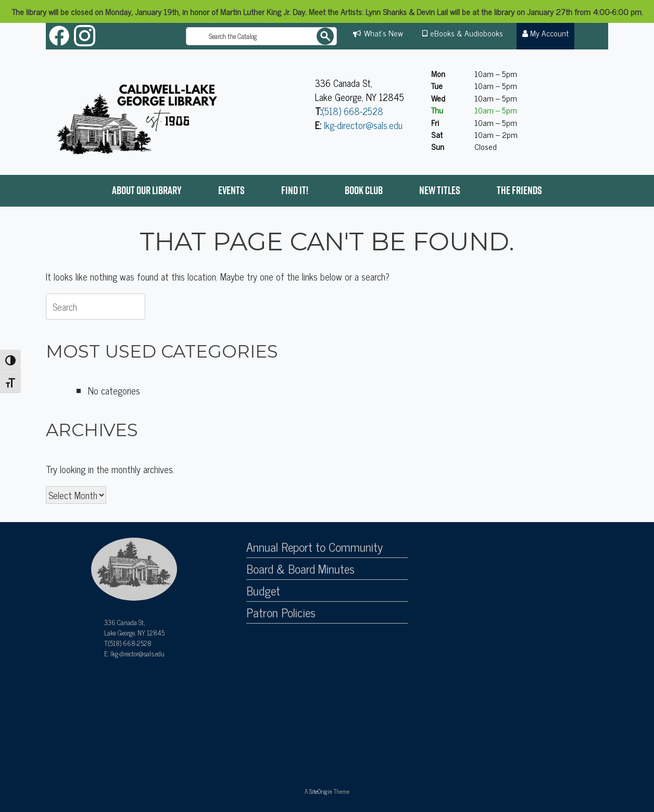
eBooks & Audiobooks (467, 33)
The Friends (519, 190)
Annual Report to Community (315, 547)
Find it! (295, 190)
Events (231, 190)
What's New (383, 33)
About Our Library (147, 190)
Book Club (364, 190)
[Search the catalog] (261, 36)
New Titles (440, 190)
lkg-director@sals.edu (363, 125)
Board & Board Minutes (300, 569)
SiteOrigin (321, 791)
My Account (546, 33)
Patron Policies (281, 613)
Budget (263, 591)
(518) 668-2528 (353, 111)
